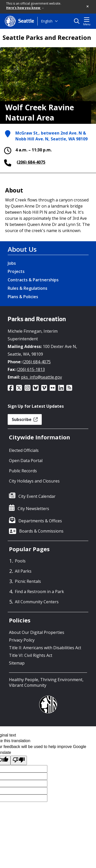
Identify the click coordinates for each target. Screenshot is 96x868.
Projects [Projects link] (16, 271)
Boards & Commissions (41, 531)
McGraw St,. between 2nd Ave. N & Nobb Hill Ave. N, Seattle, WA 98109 (51, 136)
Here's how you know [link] (25, 8)
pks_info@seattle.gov (41, 377)
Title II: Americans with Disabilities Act (45, 648)
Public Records (23, 471)
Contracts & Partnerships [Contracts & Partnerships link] (33, 280)
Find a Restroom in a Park (39, 592)
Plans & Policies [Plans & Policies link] (23, 297)
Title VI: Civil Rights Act (31, 655)
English (47, 21)
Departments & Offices (40, 521)
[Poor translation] (19, 760)
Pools (20, 561)
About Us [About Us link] (22, 249)
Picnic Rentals (28, 581)
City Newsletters (33, 509)
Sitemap (17, 663)
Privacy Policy (22, 640)
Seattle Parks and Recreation (47, 38)
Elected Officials (24, 450)
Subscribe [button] (25, 419)
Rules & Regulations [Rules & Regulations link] (28, 288)
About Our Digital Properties (37, 632)
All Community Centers (37, 602)
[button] (88, 7)
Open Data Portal (26, 461)
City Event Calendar (37, 496)
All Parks (23, 571)
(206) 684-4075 (31, 162)
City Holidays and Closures (34, 481)
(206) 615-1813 (31, 369)
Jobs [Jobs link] (12, 263)
